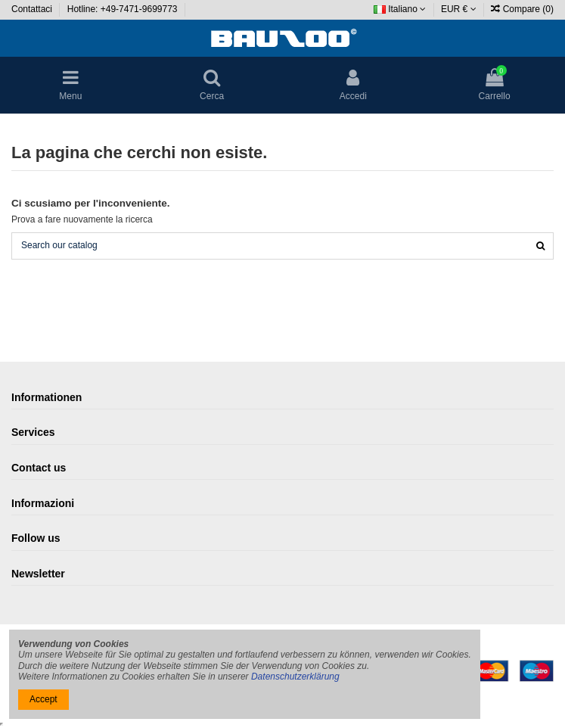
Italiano (400, 9)
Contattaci (33, 9)
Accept (43, 699)
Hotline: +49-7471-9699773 (124, 9)
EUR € (459, 9)
